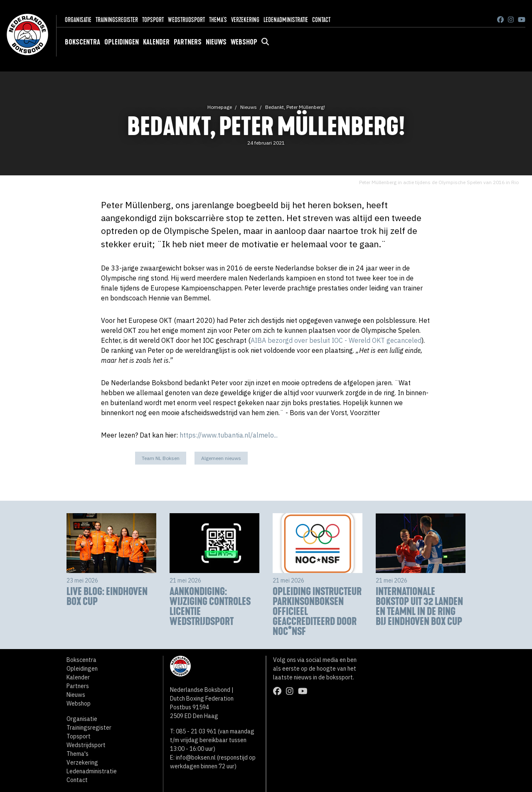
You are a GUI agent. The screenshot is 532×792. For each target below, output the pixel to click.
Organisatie (78, 20)
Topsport (153, 20)
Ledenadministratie (286, 20)
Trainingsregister (117, 20)
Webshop (244, 42)
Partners (188, 42)
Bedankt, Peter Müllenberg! (295, 107)
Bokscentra (83, 42)
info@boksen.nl (196, 758)
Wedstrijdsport (186, 20)
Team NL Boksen (161, 458)
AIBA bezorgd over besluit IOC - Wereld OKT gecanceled (336, 340)
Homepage (220, 107)
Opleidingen (122, 42)
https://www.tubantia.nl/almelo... (229, 435)
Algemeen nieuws (221, 458)
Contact (321, 20)
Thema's (218, 20)
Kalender (156, 42)
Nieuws (216, 42)
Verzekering (245, 20)
